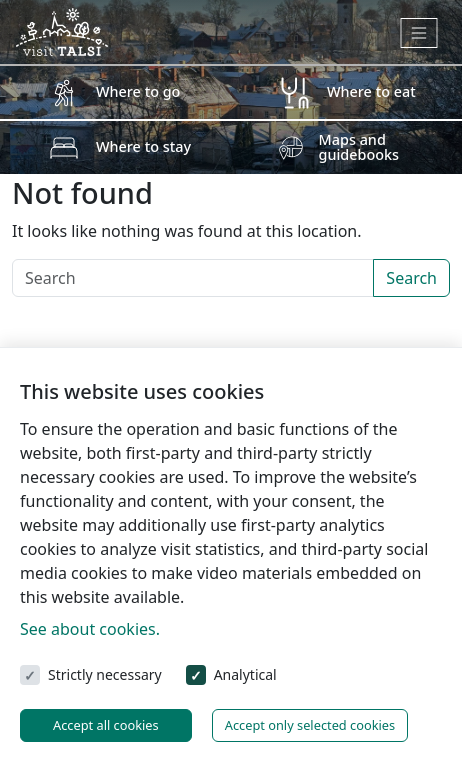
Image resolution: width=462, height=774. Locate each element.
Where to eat (371, 91)
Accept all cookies (106, 725)
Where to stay (143, 146)
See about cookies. (90, 629)
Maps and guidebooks (359, 146)
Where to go (138, 91)
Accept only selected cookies (310, 725)
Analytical (245, 674)
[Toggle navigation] (419, 33)
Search (411, 278)
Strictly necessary (105, 674)
